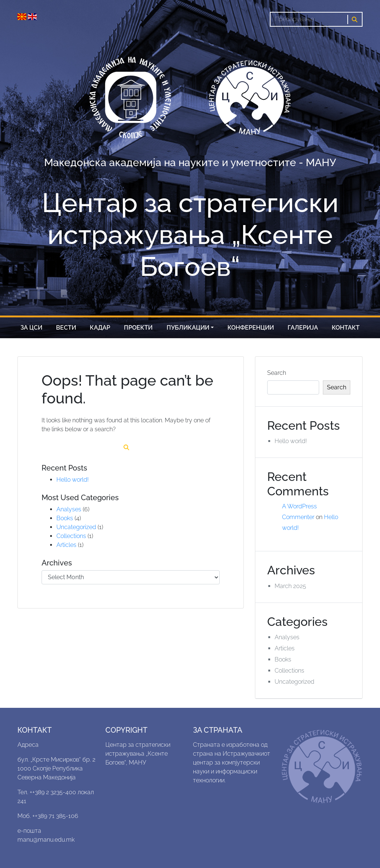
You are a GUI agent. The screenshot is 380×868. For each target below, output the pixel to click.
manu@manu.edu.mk (46, 840)
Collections (71, 536)
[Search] (309, 19)
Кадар (100, 328)
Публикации (188, 328)
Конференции (251, 328)
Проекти (138, 328)
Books (65, 518)
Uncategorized (76, 527)
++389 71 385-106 (55, 816)
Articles (66, 545)
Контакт (346, 328)
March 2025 (290, 586)
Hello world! (73, 480)
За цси (31, 328)
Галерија (303, 328)
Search (277, 373)
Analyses (69, 509)
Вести (66, 328)
